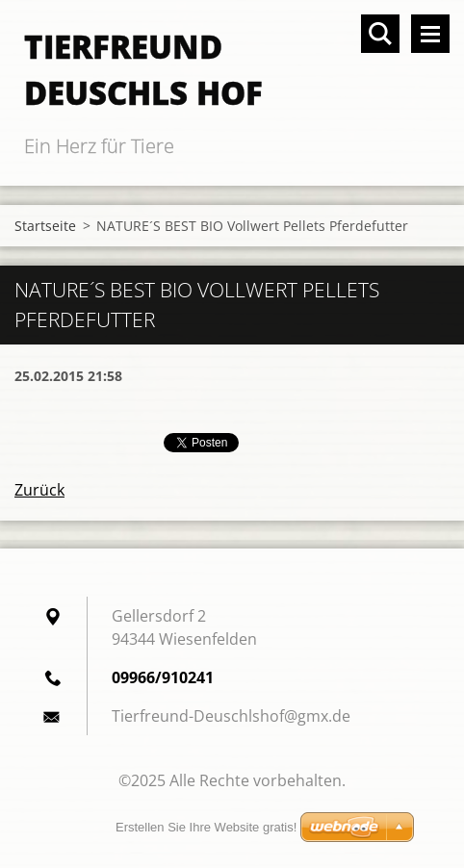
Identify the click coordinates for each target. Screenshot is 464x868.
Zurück (39, 490)
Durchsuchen (380, 34)
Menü (430, 34)
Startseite (45, 226)
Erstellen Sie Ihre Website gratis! (206, 827)
